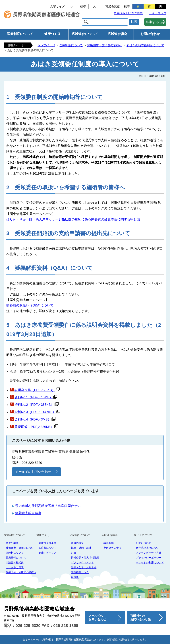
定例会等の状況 (112, 548)
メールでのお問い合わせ (33, 472)
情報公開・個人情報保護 (85, 558)
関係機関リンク (80, 572)
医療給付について (16, 558)
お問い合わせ (150, 34)
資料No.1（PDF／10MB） (34, 397)
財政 (74, 553)
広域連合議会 (117, 34)
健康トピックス (47, 553)
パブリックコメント (82, 562)
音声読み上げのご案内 (128, 13)
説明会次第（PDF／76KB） (35, 390)
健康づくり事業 (47, 543)
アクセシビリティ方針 (149, 553)
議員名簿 (109, 543)
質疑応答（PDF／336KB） (34, 427)
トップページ (46, 45)
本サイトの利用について (150, 562)
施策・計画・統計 (81, 548)
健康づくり (52, 34)
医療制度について (20, 34)
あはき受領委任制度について (145, 45)
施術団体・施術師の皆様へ (105, 45)
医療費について (47, 548)
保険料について (15, 553)
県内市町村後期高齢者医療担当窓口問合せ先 (48, 506)
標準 (83, 6)
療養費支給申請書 (28, 513)
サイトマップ (158, 13)
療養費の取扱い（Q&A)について (30, 305)
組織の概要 (77, 543)
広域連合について (85, 34)
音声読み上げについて (149, 548)
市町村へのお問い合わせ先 (140, 617)
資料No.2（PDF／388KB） (34, 405)
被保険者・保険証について (21, 548)
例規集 (75, 577)
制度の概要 (12, 543)
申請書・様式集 (15, 562)
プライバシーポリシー (149, 558)
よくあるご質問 (15, 567)
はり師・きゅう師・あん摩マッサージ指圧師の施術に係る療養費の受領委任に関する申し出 (73, 219)
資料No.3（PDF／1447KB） (35, 412)
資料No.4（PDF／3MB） (33, 419)
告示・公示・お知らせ (84, 567)
